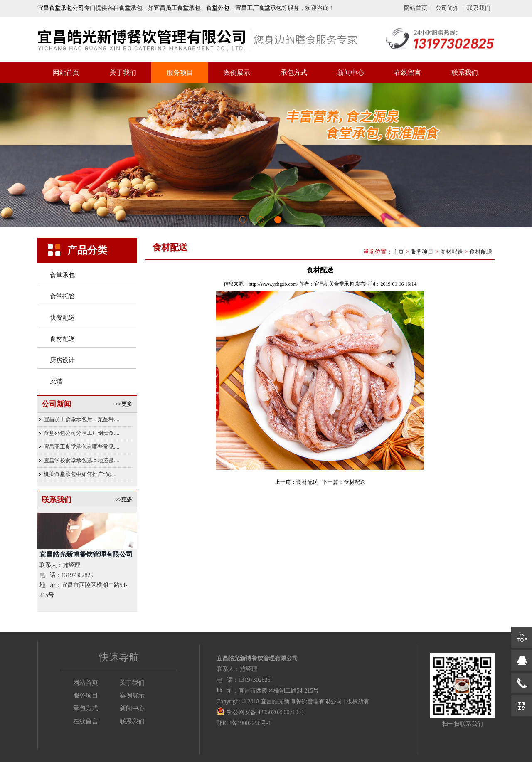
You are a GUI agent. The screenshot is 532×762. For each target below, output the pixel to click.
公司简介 (447, 8)
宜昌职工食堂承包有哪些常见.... (81, 447)
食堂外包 (218, 8)
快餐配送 (62, 318)
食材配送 (62, 339)
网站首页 (416, 8)
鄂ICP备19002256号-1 (244, 723)
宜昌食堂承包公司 (61, 8)
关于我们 (123, 73)
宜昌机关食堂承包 (334, 284)
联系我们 (479, 8)
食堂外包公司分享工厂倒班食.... (81, 433)
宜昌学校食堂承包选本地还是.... (81, 460)
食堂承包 (62, 275)
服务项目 (180, 73)
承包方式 (294, 73)
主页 (398, 252)
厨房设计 (62, 360)
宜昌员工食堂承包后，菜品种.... (81, 419)
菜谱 (56, 381)
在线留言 (408, 73)
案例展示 (237, 73)
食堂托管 (62, 296)
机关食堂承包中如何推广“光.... (80, 474)
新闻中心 (351, 73)
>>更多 (124, 404)
